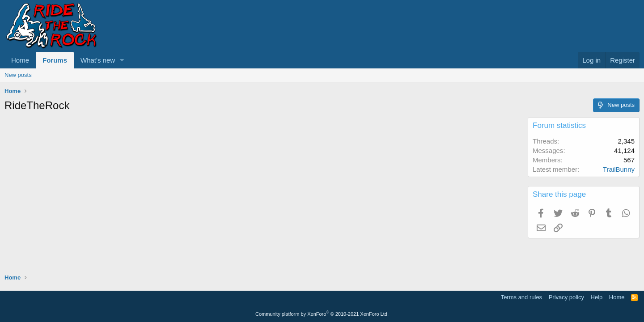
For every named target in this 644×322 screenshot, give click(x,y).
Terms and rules (521, 297)
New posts (18, 75)
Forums (55, 60)
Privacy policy (566, 297)
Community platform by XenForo (322, 314)
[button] (122, 60)
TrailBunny (619, 169)
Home (20, 60)
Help (597, 297)
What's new (98, 60)
